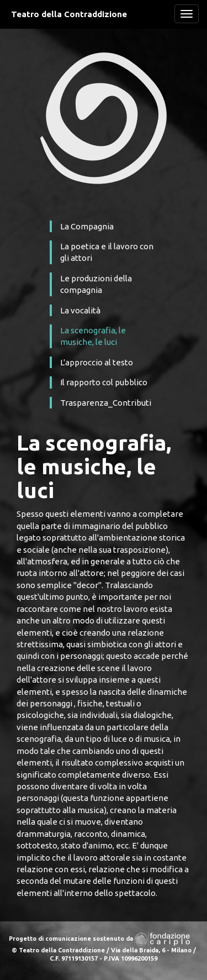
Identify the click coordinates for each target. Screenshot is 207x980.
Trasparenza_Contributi (106, 403)
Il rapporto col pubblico (104, 382)
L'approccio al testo (97, 362)
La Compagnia (87, 226)
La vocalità (80, 310)
